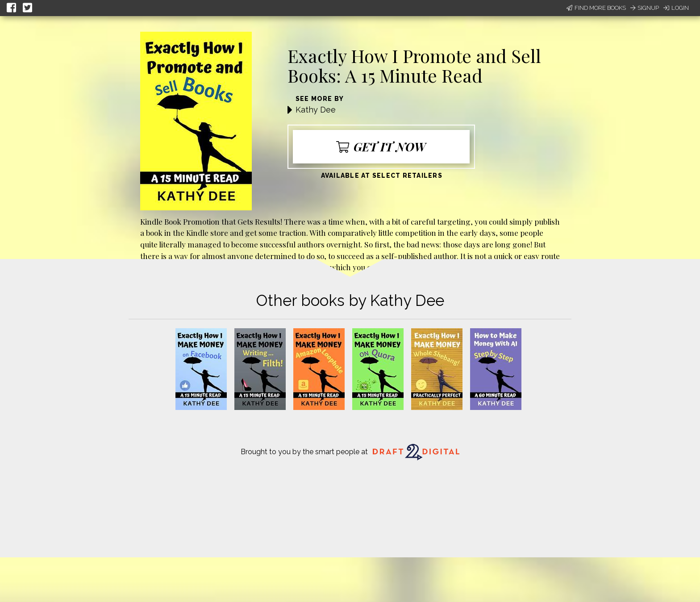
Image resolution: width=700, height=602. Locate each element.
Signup (645, 8)
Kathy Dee (316, 110)
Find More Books (596, 8)
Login (676, 8)
